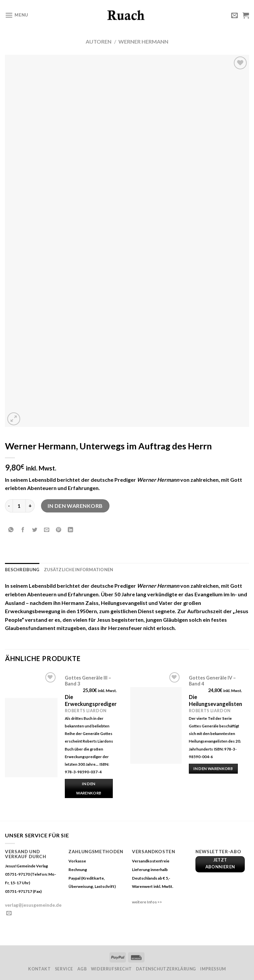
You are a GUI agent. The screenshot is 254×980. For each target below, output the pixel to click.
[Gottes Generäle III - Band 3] (31, 738)
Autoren (99, 41)
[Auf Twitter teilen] (35, 530)
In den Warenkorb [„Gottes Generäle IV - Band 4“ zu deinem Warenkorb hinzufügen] (213, 769)
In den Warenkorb (75, 506)
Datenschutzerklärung (166, 969)
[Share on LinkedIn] (71, 530)
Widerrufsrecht (111, 969)
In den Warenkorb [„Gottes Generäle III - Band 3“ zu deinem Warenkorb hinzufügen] (89, 788)
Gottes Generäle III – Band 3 (88, 681)
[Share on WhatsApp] (11, 530)
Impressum (213, 969)
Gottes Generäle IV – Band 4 (212, 681)
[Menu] (17, 15)
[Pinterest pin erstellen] (59, 530)
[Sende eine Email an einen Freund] (47, 530)
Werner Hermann (143, 41)
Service (64, 969)
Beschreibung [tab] (22, 570)
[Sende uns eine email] (9, 913)
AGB (82, 969)
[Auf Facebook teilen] (23, 530)
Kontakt (39, 969)
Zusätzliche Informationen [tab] (79, 570)
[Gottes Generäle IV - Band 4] (156, 725)
